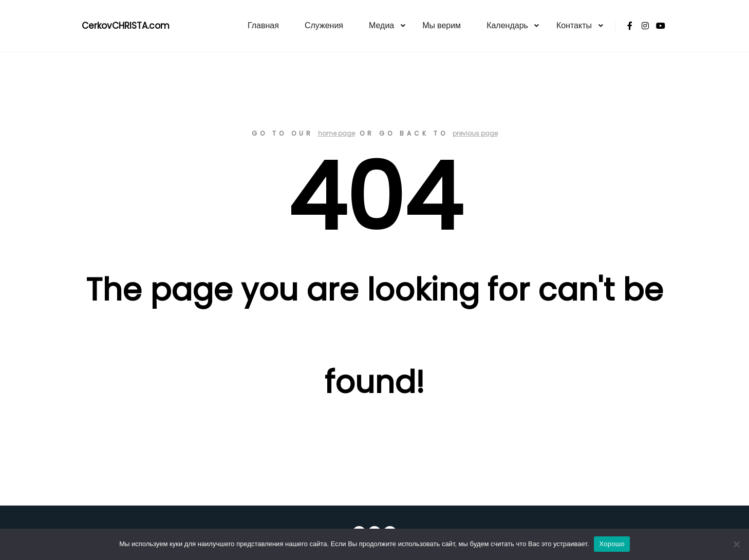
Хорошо (612, 544)
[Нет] (736, 544)
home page (336, 133)
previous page (475, 133)
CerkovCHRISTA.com (126, 26)
